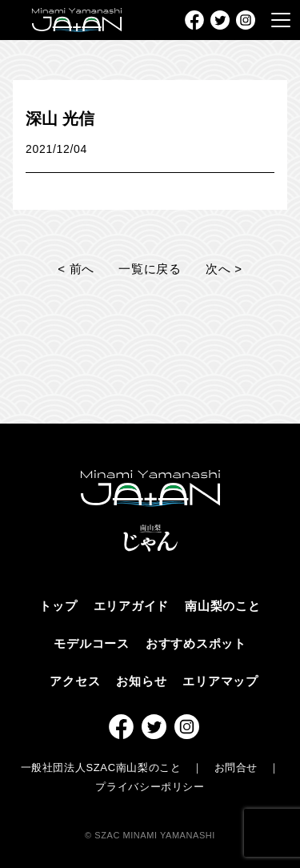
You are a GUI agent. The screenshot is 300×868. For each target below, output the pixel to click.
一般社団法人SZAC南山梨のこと (101, 768)
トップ (58, 606)
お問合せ (236, 768)
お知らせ (141, 681)
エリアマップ (220, 681)
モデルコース (92, 643)
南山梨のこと (223, 606)
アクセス (75, 681)
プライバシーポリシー (150, 787)
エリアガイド (132, 606)
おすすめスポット (196, 643)
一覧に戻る (150, 269)
